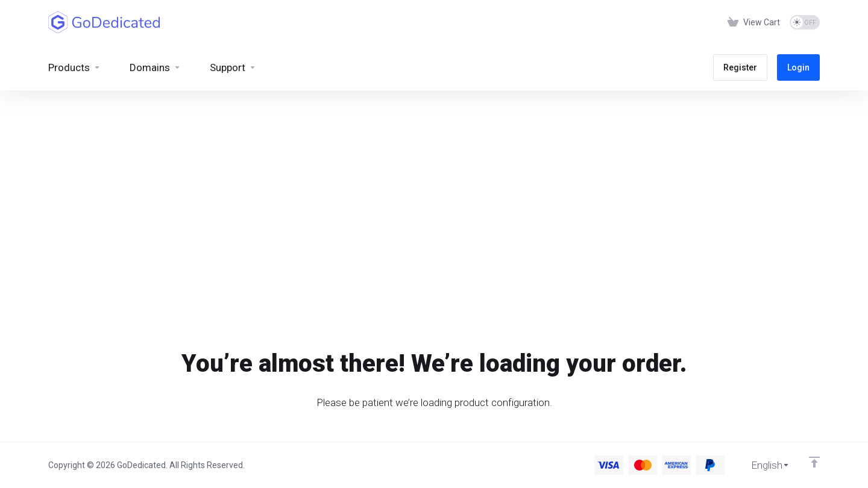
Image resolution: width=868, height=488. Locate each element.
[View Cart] (754, 22)
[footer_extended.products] (74, 67)
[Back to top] (814, 462)
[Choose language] (762, 465)
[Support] (233, 67)
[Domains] (155, 67)
